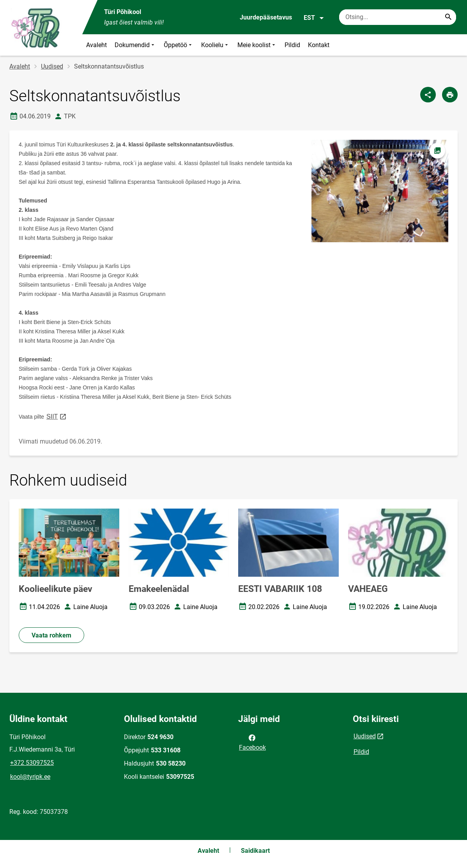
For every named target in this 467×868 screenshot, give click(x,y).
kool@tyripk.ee (30, 777)
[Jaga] (428, 95)
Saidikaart (255, 851)
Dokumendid (135, 45)
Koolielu (215, 45)
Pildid (292, 45)
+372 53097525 (32, 763)
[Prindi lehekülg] (450, 95)
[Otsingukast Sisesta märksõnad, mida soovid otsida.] (398, 17)
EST (314, 18)
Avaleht (96, 45)
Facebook (252, 742)
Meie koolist (257, 45)
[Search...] (448, 17)
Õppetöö (179, 45)
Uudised (52, 66)
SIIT (57, 416)
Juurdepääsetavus (266, 17)
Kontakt (319, 45)
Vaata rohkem (51, 635)
